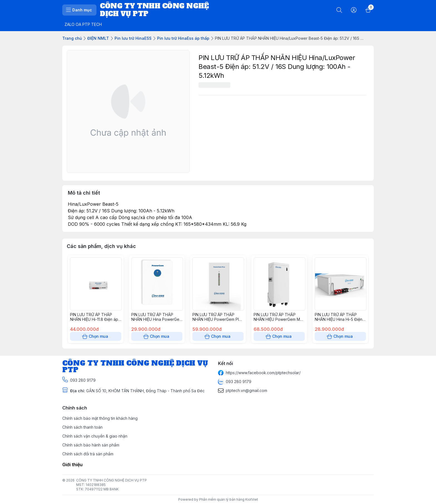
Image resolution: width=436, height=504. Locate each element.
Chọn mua (96, 336)
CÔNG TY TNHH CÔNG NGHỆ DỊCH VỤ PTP (112, 480)
